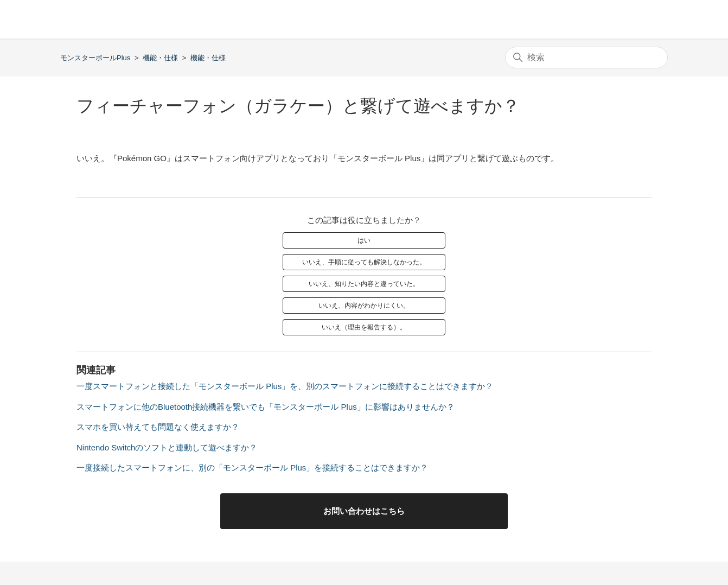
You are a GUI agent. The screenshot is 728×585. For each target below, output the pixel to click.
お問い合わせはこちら (364, 511)
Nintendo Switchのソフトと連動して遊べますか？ (167, 447)
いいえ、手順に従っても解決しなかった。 (364, 262)
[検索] (586, 58)
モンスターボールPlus (95, 58)
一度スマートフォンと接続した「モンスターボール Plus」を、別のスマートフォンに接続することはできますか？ (285, 386)
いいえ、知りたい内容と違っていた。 (364, 284)
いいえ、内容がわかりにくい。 (364, 306)
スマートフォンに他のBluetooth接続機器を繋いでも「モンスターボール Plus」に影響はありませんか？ (266, 407)
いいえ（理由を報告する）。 (364, 327)
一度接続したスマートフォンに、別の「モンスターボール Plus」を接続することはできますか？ (252, 468)
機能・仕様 (160, 58)
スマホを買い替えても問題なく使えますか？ (158, 427)
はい (364, 240)
